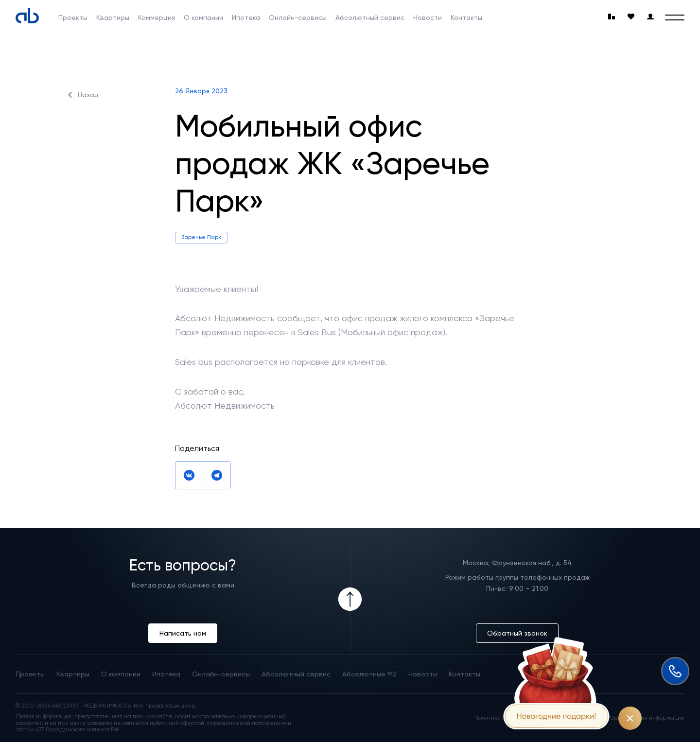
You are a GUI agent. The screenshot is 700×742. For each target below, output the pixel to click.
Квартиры (113, 17)
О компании (203, 17)
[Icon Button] (350, 599)
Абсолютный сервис (370, 17)
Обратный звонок (517, 633)
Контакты (466, 17)
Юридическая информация (646, 718)
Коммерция (157, 17)
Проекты (73, 17)
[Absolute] (27, 16)
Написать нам (183, 633)
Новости (428, 17)
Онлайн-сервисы (298, 17)
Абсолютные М (369, 674)
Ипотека (246, 17)
